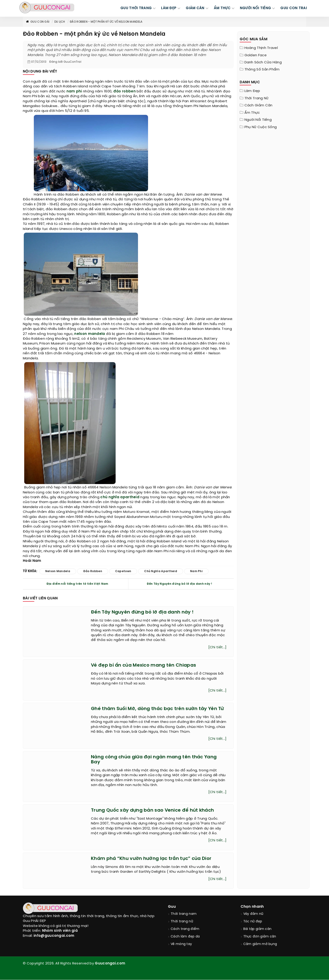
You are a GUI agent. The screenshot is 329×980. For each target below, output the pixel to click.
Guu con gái (37, 22)
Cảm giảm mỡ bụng (260, 944)
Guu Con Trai (294, 8)
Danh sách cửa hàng (263, 62)
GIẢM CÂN (195, 8)
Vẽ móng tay (181, 944)
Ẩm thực (252, 113)
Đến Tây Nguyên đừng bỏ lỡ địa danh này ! (179, 584)
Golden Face (256, 55)
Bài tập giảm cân (257, 929)
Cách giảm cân (259, 105)
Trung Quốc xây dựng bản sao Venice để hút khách (152, 810)
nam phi (74, 92)
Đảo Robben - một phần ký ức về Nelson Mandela (106, 22)
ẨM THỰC (222, 8)
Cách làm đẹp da (185, 937)
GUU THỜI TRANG (136, 8)
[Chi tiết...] (218, 647)
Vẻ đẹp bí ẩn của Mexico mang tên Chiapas (143, 665)
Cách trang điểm (185, 929)
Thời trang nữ (257, 98)
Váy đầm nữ (253, 914)
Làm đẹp (252, 91)
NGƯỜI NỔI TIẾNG (256, 8)
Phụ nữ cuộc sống (261, 127)
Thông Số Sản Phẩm (262, 70)
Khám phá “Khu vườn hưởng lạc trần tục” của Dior (151, 859)
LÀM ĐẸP (169, 8)
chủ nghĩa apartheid (120, 497)
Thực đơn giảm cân (260, 937)
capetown (123, 571)
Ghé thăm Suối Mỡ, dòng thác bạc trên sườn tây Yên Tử (157, 709)
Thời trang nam (184, 914)
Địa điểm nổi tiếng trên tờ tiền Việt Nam (77, 584)
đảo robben (125, 92)
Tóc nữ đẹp (253, 922)
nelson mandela (90, 334)
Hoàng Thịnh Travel (261, 48)
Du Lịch (60, 22)
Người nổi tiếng (258, 120)
